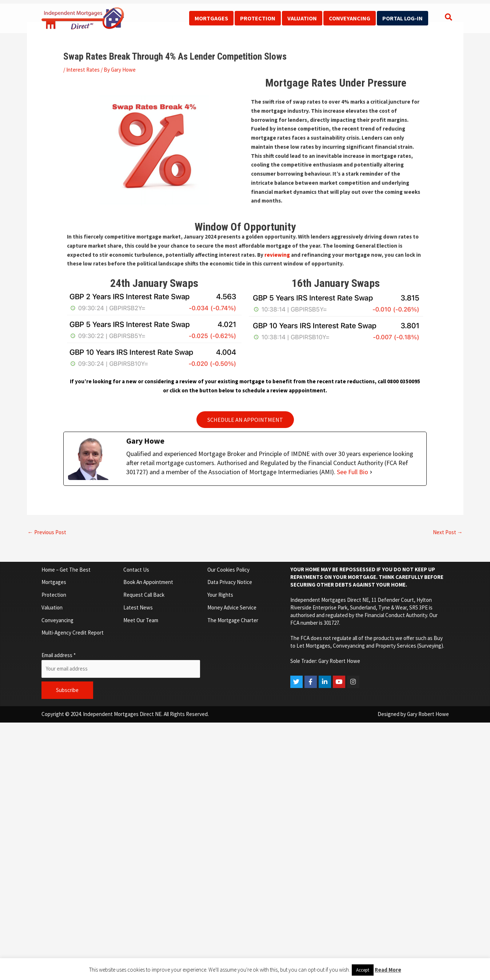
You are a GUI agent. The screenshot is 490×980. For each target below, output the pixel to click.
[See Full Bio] (371, 472)
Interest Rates (83, 70)
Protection (258, 18)
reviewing (277, 255)
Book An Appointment (148, 582)
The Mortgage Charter (233, 620)
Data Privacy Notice (230, 582)
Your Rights (220, 595)
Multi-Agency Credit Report (73, 633)
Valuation (302, 18)
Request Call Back (144, 595)
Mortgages (211, 18)
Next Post (448, 532)
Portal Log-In (403, 18)
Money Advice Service (232, 607)
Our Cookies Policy (228, 570)
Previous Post (47, 532)
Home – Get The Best (66, 570)
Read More (388, 970)
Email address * (59, 655)
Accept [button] (363, 970)
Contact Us (136, 570)
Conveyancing (350, 18)
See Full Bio (352, 472)
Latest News (138, 607)
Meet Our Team (141, 620)
